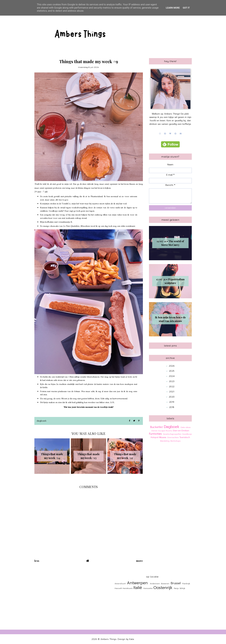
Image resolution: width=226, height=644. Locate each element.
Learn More (173, 8)
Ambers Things (109, 639)
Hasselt (118, 588)
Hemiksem (128, 588)
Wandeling (165, 441)
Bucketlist (156, 427)
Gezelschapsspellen (172, 434)
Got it (186, 8)
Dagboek (42, 421)
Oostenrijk (163, 588)
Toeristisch (185, 437)
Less (37, 561)
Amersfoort (120, 584)
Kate (132, 639)
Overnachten (173, 437)
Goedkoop (187, 434)
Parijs (176, 588)
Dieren (154, 431)
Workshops (175, 441)
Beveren (165, 584)
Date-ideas (186, 427)
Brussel (176, 583)
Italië (138, 588)
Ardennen (155, 584)
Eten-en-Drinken (181, 431)
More (140, 561)
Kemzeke (148, 588)
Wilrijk (182, 588)
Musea (163, 437)
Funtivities (155, 434)
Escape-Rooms (165, 431)
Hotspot (155, 437)
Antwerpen (137, 583)
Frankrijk (186, 584)
